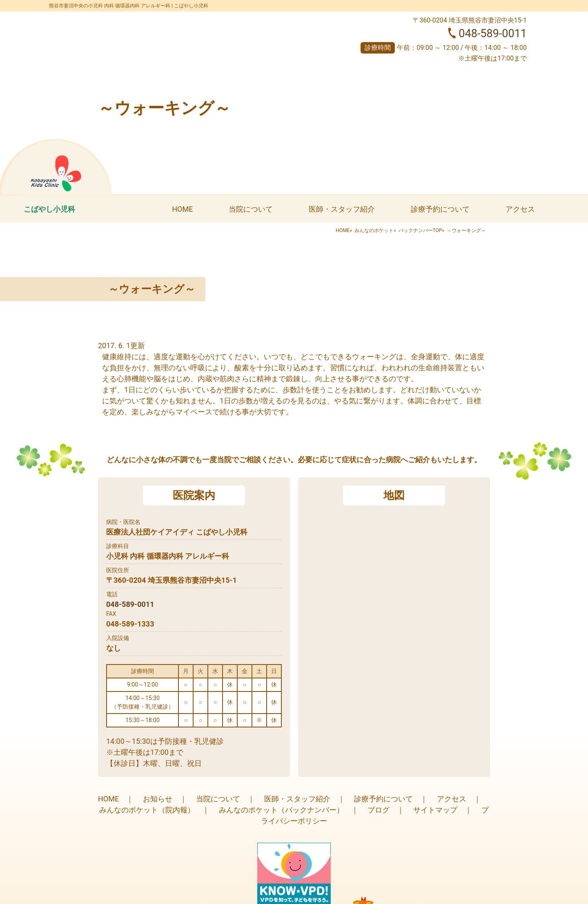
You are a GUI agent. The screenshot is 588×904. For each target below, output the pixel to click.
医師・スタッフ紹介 (342, 209)
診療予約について (440, 209)
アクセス (520, 209)
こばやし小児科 (49, 209)
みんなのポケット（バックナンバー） (281, 810)
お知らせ (158, 799)
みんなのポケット (374, 230)
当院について (251, 209)
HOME (182, 209)
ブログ (379, 810)
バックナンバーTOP (420, 230)
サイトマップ (435, 810)
